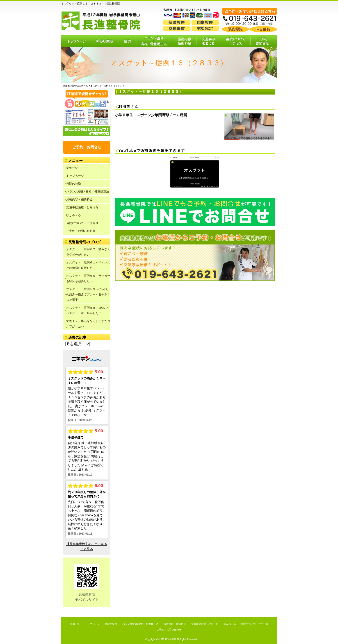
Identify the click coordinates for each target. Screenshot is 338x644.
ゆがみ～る (74, 215)
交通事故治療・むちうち (82, 207)
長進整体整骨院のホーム (75, 86)
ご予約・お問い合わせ (81, 231)
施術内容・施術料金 (79, 199)
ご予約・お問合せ (87, 147)
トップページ (75, 176)
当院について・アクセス (82, 223)
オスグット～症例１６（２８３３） (151, 92)
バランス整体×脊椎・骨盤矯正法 (88, 192)
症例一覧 (72, 168)
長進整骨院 (171, 639)
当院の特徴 (74, 184)
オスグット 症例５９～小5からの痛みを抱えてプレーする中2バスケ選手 (88, 294)
